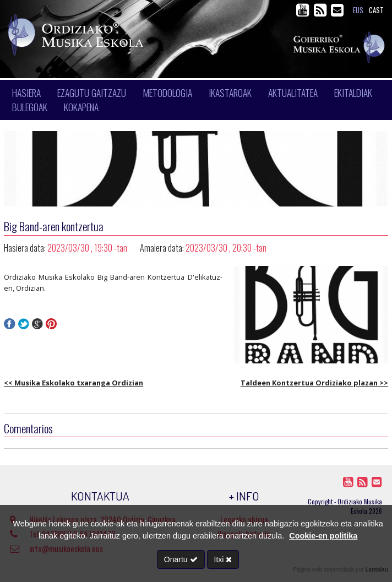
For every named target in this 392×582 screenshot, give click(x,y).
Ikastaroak (230, 93)
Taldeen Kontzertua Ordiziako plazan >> (314, 383)
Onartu (181, 559)
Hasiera (26, 93)
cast (376, 10)
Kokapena (81, 107)
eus (358, 10)
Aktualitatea (293, 93)
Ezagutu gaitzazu (92, 93)
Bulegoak (30, 107)
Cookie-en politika (323, 536)
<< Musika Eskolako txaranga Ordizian (73, 383)
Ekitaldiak (353, 93)
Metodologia (167, 93)
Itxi (223, 559)
